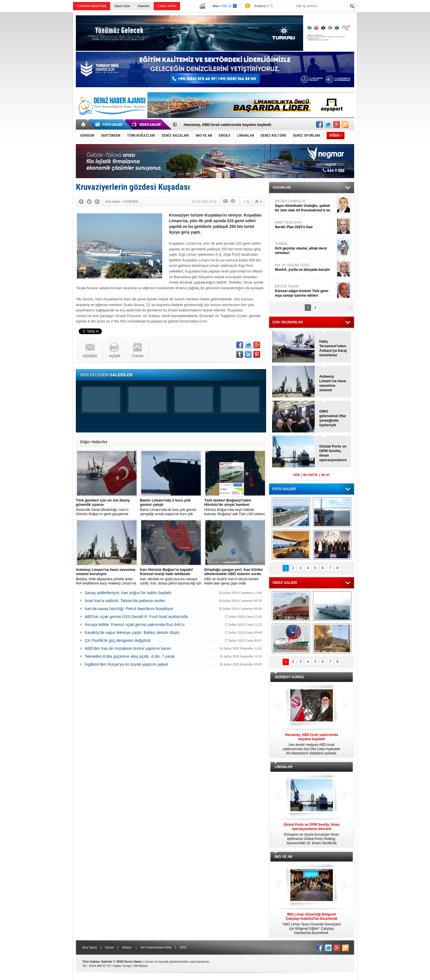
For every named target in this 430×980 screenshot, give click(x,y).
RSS (183, 947)
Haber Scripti (122, 966)
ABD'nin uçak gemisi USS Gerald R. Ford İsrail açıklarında (136, 617)
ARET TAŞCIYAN (305, 225)
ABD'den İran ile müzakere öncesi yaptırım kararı (128, 648)
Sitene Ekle (122, 6)
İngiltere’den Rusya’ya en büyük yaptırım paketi (126, 664)
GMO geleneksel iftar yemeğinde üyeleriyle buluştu (333, 418)
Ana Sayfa (90, 947)
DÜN (297, 475)
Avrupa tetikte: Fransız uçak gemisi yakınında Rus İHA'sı (135, 625)
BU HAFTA (310, 475)
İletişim (127, 947)
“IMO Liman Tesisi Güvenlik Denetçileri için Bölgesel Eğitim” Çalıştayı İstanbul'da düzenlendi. (312, 924)
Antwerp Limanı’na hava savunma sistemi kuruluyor (333, 383)
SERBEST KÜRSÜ (289, 677)
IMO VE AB (283, 857)
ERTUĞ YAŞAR (305, 291)
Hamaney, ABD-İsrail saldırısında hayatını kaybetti (227, 125)
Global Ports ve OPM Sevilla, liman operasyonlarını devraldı (333, 453)
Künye (109, 947)
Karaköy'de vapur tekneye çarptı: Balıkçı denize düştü (132, 632)
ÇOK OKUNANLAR (288, 322)
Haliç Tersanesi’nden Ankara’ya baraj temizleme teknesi (333, 348)
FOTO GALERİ (284, 489)
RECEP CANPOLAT (305, 206)
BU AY (325, 475)
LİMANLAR (284, 767)
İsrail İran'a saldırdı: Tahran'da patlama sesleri (125, 601)
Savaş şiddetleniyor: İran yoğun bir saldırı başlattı (128, 593)
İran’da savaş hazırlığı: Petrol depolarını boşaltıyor (129, 609)
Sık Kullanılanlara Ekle (156, 947)
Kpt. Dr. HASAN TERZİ (305, 268)
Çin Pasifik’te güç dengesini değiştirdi (117, 640)
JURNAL (305, 248)
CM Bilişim (140, 966)
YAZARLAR (282, 188)
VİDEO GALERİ (285, 583)
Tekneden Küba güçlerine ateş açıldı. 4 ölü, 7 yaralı (130, 656)
